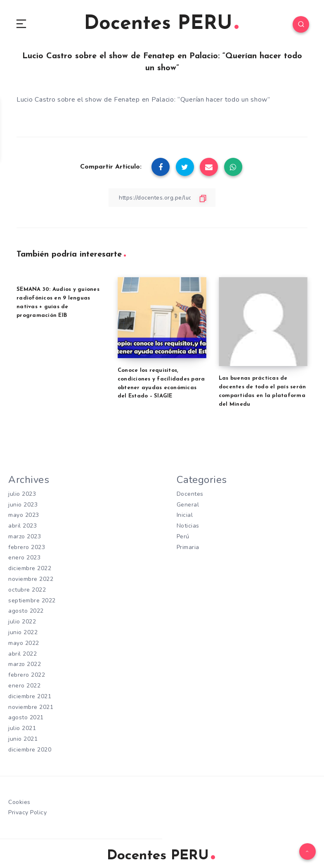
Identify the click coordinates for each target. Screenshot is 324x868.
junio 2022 (23, 630)
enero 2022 (24, 682)
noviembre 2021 (31, 703)
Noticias (188, 526)
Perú (183, 536)
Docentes (190, 495)
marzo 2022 (25, 661)
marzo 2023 (25, 536)
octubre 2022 (27, 589)
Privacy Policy (27, 807)
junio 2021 (23, 734)
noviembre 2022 (31, 578)
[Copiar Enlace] (162, 199)
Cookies (19, 797)
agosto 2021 (26, 713)
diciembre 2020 (30, 745)
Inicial (185, 516)
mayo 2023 (24, 516)
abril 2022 (22, 651)
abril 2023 (22, 526)
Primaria (188, 547)
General (188, 505)
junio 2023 (23, 505)
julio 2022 (22, 620)
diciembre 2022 (30, 568)
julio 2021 (22, 724)
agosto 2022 (26, 609)
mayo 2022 (24, 641)
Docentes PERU (161, 25)
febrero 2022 (27, 672)
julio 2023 (22, 495)
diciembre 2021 (30, 693)
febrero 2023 (27, 547)
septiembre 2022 (32, 599)
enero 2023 (24, 557)
